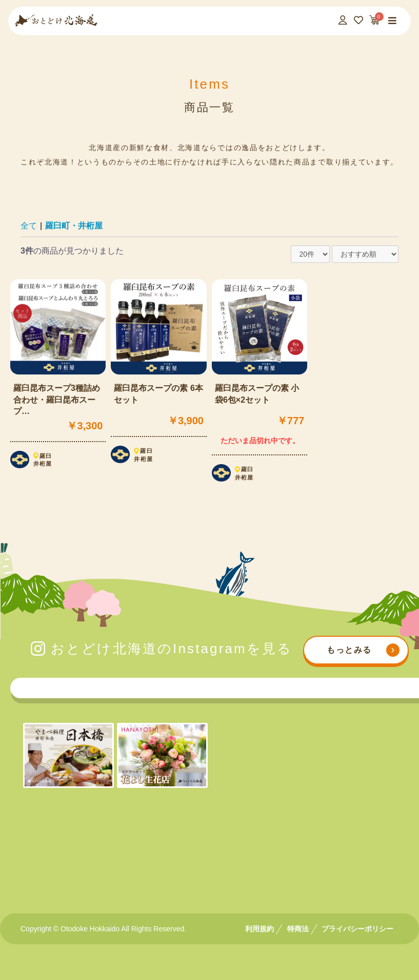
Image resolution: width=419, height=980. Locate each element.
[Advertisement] (210, 851)
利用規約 (260, 929)
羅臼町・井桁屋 (74, 226)
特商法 (298, 929)
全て (29, 226)
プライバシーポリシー (357, 929)
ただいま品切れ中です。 (260, 441)
